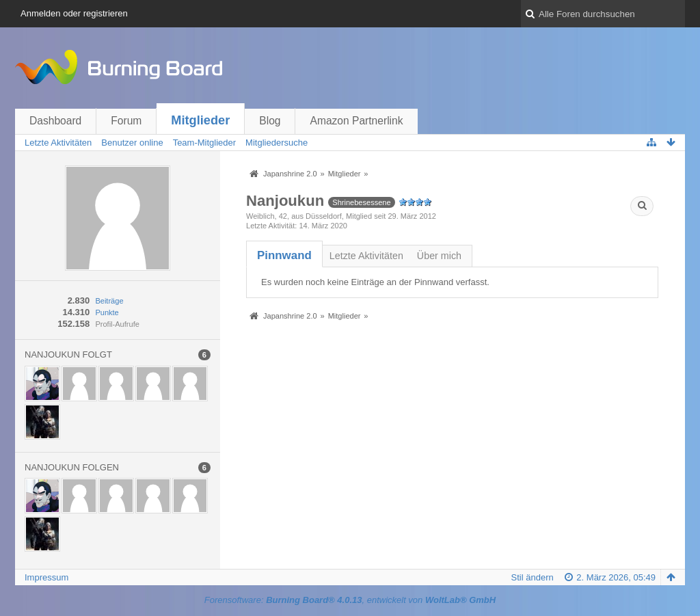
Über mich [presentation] (439, 256)
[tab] (284, 255)
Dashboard (55, 121)
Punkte (107, 312)
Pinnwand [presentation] (284, 255)
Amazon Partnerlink (356, 121)
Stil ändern (533, 577)
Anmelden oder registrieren (74, 13)
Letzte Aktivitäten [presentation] (366, 256)
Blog (270, 121)
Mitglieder (200, 120)
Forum (126, 121)
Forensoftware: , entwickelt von (350, 600)
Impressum (46, 577)
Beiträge (109, 301)
